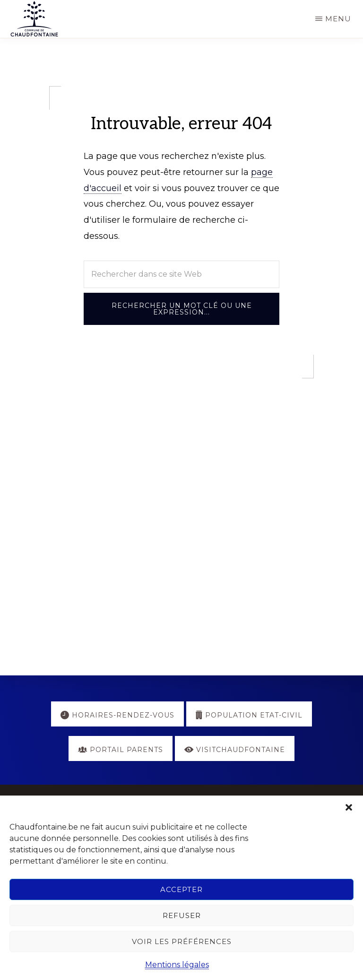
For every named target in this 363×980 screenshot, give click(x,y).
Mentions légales (177, 965)
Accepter (181, 889)
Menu (338, 19)
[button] (349, 807)
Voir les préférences (182, 941)
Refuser (182, 915)
